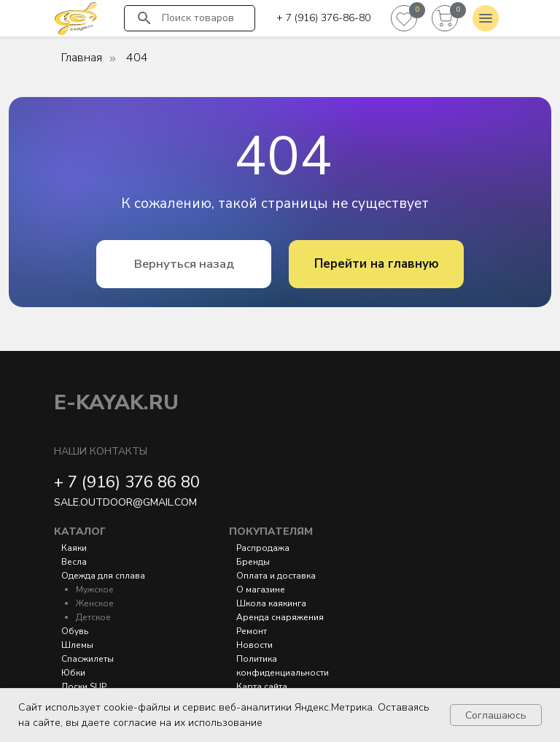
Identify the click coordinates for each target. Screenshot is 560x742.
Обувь (75, 631)
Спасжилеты (87, 659)
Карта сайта (262, 687)
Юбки (73, 673)
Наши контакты (101, 451)
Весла (74, 562)
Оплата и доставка (276, 576)
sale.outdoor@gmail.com (125, 502)
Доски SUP (84, 687)
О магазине (261, 590)
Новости (254, 645)
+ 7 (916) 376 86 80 (127, 482)
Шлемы (77, 645)
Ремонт (252, 631)
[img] (76, 18)
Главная (82, 58)
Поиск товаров (198, 18)
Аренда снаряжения (280, 617)
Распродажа (263, 548)
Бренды (253, 562)
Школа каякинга (271, 603)
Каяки (74, 548)
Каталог (80, 532)
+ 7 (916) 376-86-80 (323, 18)
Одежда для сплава (103, 576)
